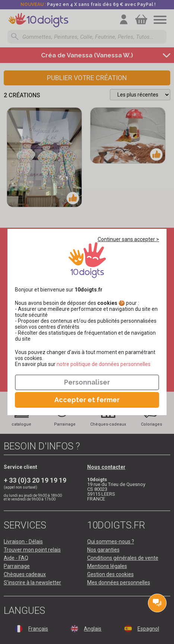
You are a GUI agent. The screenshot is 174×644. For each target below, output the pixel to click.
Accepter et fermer (87, 400)
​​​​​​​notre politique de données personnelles (104, 364)
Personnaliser (87, 382)
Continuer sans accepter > (128, 239)
